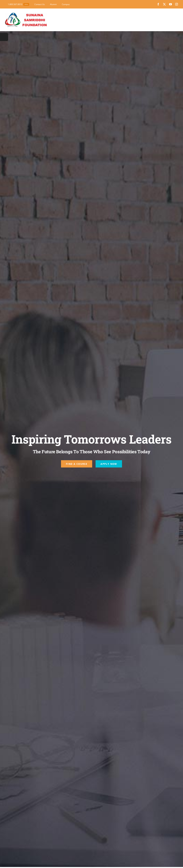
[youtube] (170, 4)
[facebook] (158, 4)
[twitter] (164, 4)
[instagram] (177, 4)
